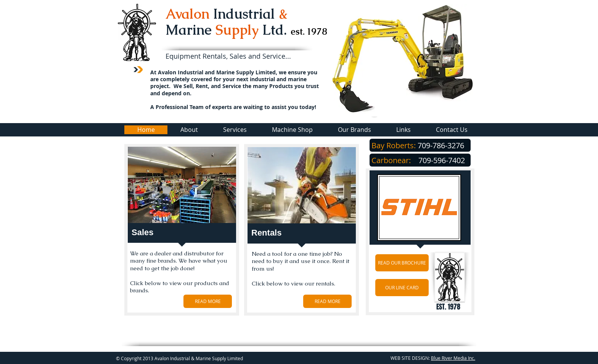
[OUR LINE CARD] (402, 288)
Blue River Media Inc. (453, 358)
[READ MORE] (208, 301)
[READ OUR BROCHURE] (402, 263)
